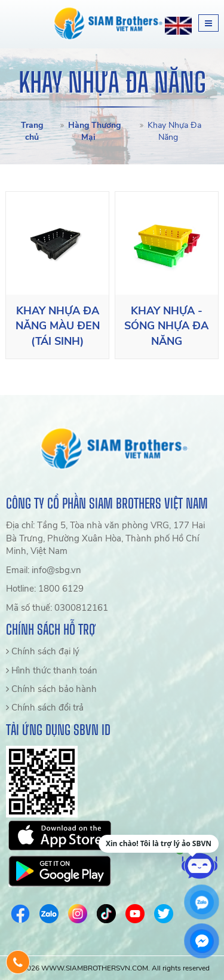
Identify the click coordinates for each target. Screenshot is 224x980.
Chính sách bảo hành (51, 689)
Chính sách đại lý (43, 651)
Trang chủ (32, 131)
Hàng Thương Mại (94, 131)
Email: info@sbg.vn (44, 570)
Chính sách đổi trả (45, 708)
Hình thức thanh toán (52, 670)
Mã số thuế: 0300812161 (57, 608)
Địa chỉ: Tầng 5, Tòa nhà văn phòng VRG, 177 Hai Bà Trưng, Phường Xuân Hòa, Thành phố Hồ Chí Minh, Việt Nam (105, 538)
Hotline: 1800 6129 (45, 589)
